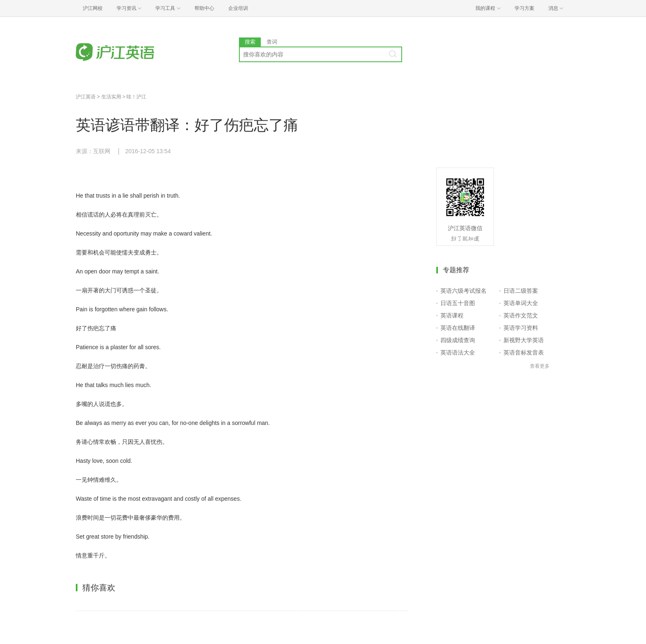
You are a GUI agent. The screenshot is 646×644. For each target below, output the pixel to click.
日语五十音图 (458, 303)
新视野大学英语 (524, 340)
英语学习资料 (521, 328)
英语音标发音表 (524, 352)
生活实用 (111, 97)
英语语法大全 (458, 352)
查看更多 (540, 366)
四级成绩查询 (458, 340)
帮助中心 (204, 8)
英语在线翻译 (458, 328)
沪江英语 (86, 97)
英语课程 (452, 315)
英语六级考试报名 (463, 291)
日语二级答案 (521, 291)
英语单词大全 (521, 303)
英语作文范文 (521, 315)
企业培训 (238, 8)
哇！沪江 (136, 97)
